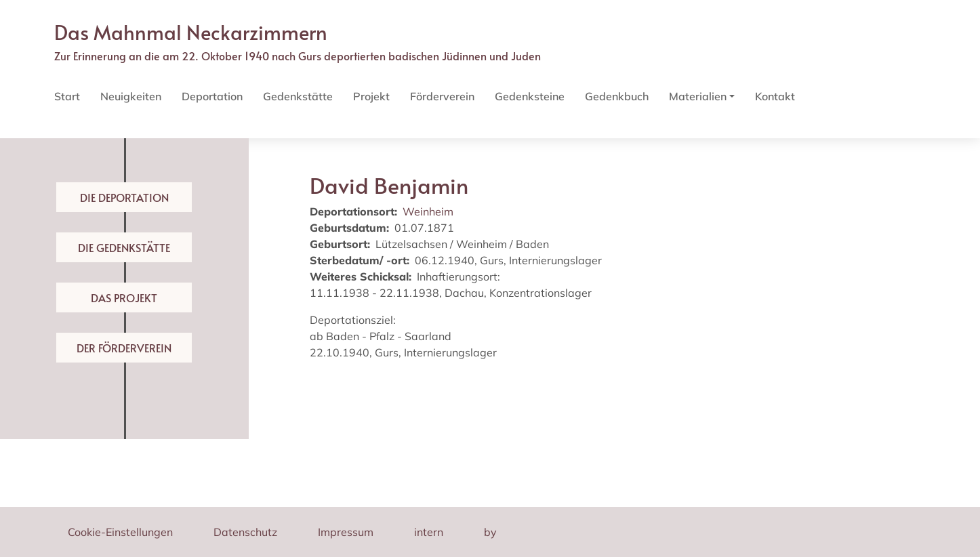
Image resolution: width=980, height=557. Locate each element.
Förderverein (442, 96)
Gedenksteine (530, 96)
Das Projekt (124, 297)
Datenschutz (245, 532)
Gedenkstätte (298, 96)
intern (429, 532)
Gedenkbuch (617, 96)
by (490, 532)
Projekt (371, 96)
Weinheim (428, 211)
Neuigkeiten (131, 96)
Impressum (346, 532)
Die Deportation (124, 197)
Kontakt (775, 96)
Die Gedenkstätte (124, 247)
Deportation (212, 96)
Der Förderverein (124, 348)
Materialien (698, 96)
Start (67, 96)
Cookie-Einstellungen (120, 532)
